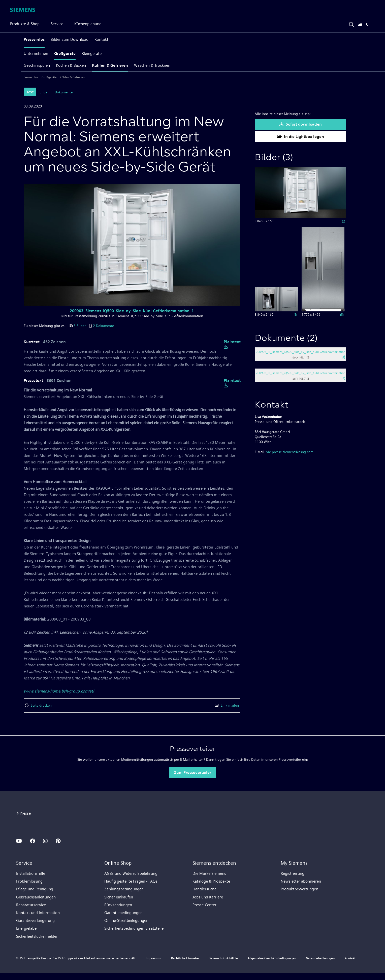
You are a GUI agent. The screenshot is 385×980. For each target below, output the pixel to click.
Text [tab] (30, 92)
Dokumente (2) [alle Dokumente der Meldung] (286, 338)
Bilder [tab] (44, 92)
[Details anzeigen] (344, 222)
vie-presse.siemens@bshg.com (290, 452)
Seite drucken (41, 705)
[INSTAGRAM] (45, 841)
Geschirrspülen (37, 65)
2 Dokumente (103, 326)
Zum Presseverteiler (193, 772)
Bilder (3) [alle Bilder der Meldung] (274, 158)
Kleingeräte (92, 53)
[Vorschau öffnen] (132, 245)
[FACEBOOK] (33, 841)
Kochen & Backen (71, 65)
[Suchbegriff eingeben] (351, 23)
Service (57, 24)
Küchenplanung (88, 24)
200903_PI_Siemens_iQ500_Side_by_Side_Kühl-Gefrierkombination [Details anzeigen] (301, 352)
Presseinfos (34, 39)
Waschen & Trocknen (152, 65)
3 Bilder (80, 326)
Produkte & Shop (25, 24)
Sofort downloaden (301, 124)
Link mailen (230, 705)
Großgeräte (65, 53)
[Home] (23, 10)
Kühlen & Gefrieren (110, 65)
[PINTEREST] (58, 841)
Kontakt (101, 39)
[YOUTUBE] (19, 841)
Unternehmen (36, 53)
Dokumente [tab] (64, 92)
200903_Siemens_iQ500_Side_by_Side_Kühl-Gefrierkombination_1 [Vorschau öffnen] (132, 311)
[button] (363, 25)
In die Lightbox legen (301, 137)
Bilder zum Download (70, 39)
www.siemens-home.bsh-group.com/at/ (59, 691)
